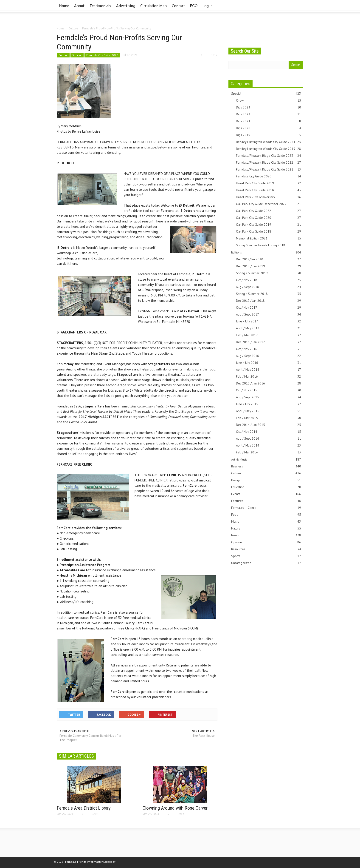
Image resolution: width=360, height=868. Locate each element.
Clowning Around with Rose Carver (175, 808)
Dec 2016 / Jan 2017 (269, 342)
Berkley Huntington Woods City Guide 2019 (269, 149)
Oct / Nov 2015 (269, 390)
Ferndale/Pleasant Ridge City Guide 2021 (269, 169)
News (266, 535)
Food (266, 515)
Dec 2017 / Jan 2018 (269, 301)
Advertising (126, 6)
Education (266, 487)
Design (266, 480)
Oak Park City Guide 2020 (269, 218)
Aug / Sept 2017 (269, 314)
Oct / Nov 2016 (269, 349)
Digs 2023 (269, 107)
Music (266, 522)
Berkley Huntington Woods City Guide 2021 (269, 142)
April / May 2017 (269, 328)
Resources (266, 549)
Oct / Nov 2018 (269, 280)
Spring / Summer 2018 (269, 294)
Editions (266, 252)
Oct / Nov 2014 (269, 432)
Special (77, 55)
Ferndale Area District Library (84, 808)
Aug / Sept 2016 (269, 356)
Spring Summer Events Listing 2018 (269, 245)
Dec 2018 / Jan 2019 (269, 266)
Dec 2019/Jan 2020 (269, 259)
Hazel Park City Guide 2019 (269, 183)
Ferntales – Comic (266, 508)
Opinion (266, 542)
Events (266, 494)
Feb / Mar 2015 (269, 418)
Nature (266, 528)
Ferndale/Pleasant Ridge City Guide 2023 (269, 156)
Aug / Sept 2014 (269, 439)
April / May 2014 (269, 445)
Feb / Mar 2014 (269, 452)
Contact (178, 6)
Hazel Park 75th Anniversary (269, 197)
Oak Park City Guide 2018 (269, 232)
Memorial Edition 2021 (269, 238)
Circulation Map (153, 6)
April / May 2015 (269, 411)
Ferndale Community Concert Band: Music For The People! (90, 738)
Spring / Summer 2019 (269, 273)
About (79, 6)
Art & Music (266, 460)
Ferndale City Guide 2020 (102, 55)
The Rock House (204, 736)
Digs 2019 (269, 135)
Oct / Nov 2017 (269, 308)
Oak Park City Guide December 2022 (269, 204)
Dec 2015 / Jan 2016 (269, 383)
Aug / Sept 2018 (269, 287)
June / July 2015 (269, 404)
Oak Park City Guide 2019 (269, 225)
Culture (63, 55)
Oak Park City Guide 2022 (269, 211)
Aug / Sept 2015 (269, 397)
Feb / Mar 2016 (269, 377)
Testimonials (100, 6)
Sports (266, 556)
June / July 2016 (269, 363)
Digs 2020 (269, 128)
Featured (266, 501)
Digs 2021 (269, 121)
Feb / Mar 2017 (269, 335)
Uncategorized (266, 563)
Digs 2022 (269, 114)
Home (64, 6)
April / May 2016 (269, 370)
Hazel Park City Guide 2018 (269, 190)
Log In (208, 6)
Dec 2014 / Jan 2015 (269, 425)
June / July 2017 (269, 321)
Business (266, 466)
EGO (194, 6)
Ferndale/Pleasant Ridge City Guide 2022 (269, 163)
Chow (269, 101)
